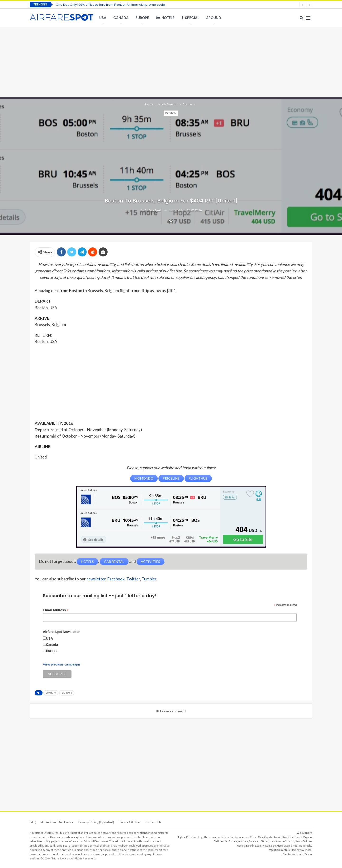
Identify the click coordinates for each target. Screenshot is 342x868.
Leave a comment (171, 711)
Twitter (133, 578)
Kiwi (285, 837)
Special (190, 18)
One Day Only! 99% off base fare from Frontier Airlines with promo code (110, 5)
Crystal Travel (273, 837)
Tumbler (149, 578)
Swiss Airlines (304, 841)
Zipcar (308, 854)
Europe (142, 18)
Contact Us (153, 822)
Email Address (56, 610)
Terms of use (129, 822)
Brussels (67, 692)
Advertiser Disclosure (57, 822)
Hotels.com (269, 845)
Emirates (254, 841)
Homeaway (297, 850)
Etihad (265, 841)
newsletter (96, 578)
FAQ (33, 822)
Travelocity (305, 845)
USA (103, 18)
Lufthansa (288, 841)
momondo (217, 837)
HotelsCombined (287, 845)
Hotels (165, 18)
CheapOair (256, 837)
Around (214, 18)
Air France (231, 841)
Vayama (308, 837)
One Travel (295, 837)
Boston (171, 113)
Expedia (229, 837)
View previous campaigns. (62, 664)
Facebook (116, 578)
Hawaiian (275, 841)
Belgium (51, 692)
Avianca (243, 841)
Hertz (300, 854)
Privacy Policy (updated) (96, 822)
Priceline (192, 837)
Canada (121, 18)
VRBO (309, 850)
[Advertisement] (171, 62)
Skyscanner (242, 837)
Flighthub (204, 837)
